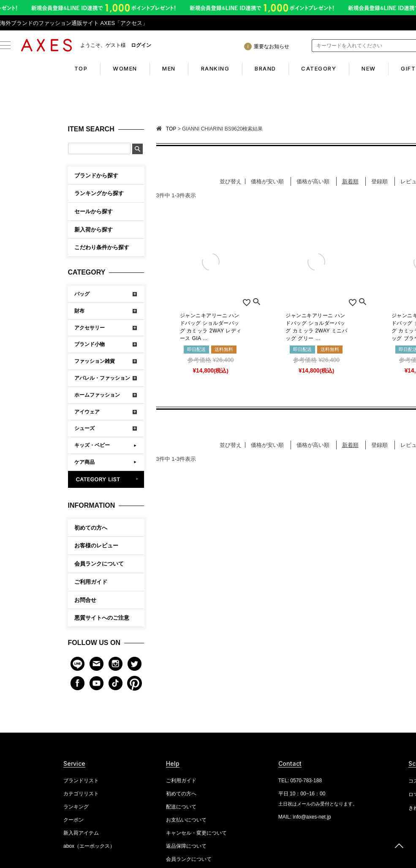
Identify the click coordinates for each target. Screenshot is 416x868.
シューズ (84, 428)
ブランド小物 (90, 344)
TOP (79, 68)
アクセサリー (90, 328)
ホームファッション (97, 395)
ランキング (76, 807)
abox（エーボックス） (89, 846)
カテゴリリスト (81, 794)
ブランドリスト (81, 781)
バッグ (82, 294)
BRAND (265, 68)
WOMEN (124, 68)
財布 (79, 311)
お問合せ (85, 600)
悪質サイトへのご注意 (102, 618)
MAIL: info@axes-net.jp (305, 817)
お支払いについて (186, 820)
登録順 (379, 181)
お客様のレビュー (96, 546)
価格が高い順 (313, 181)
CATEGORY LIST (106, 479)
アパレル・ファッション (102, 378)
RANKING (215, 68)
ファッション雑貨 (95, 361)
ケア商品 (84, 462)
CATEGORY (319, 68)
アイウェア (87, 412)
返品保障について (186, 846)
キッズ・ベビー (92, 445)
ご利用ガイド (91, 582)
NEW (370, 68)
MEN (168, 68)
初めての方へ (91, 528)
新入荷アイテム (81, 833)
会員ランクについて (99, 564)
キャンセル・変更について (196, 833)
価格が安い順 (267, 181)
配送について (181, 807)
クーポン (73, 820)
